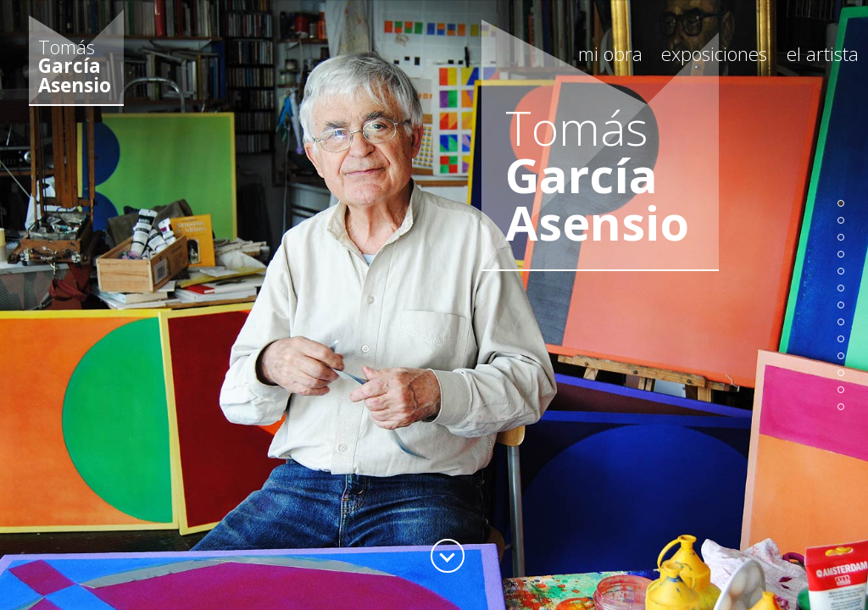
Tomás (75, 67)
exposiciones (714, 54)
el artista (823, 54)
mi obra (610, 54)
